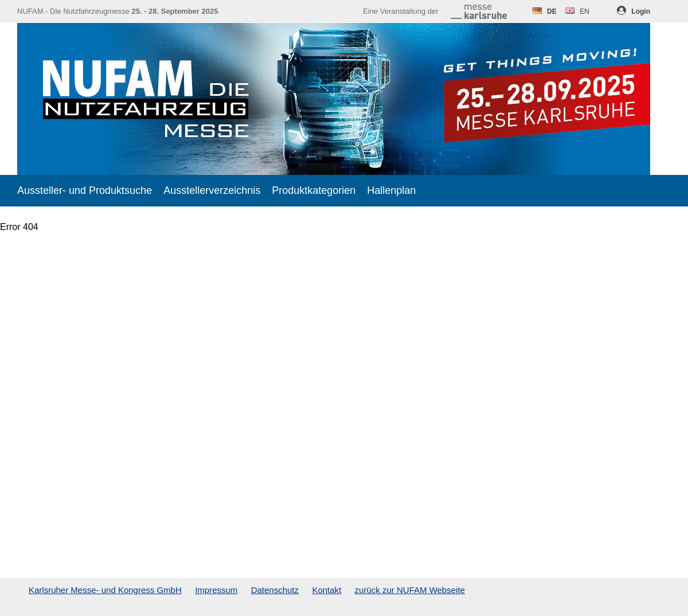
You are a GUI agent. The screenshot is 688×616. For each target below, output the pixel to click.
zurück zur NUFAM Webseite (410, 590)
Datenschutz (275, 590)
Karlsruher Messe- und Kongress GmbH (105, 590)
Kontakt (327, 590)
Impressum (216, 590)
